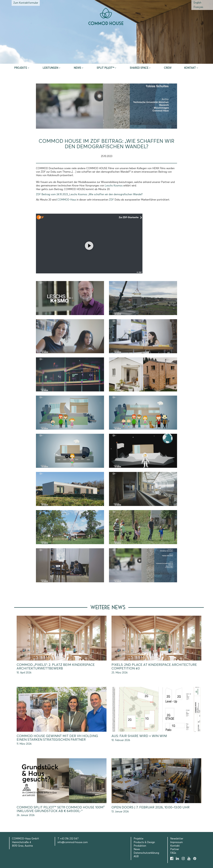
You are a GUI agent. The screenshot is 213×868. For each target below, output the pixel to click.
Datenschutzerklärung (146, 853)
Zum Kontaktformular (26, 3)
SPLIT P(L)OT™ (105, 68)
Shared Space (139, 68)
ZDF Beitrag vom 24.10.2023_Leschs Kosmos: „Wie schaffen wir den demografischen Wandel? (89, 194)
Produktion (140, 846)
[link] (114, 186)
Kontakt (190, 68)
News (77, 68)
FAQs (173, 853)
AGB (136, 856)
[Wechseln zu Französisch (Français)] (198, 7)
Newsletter (177, 839)
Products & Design (144, 842)
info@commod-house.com (73, 842)
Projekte (21, 68)
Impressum (176, 842)
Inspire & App (58, 60)
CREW (168, 68)
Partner (175, 849)
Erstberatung (107, 60)
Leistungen (50, 68)
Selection (155, 60)
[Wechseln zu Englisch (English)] (197, 3)
